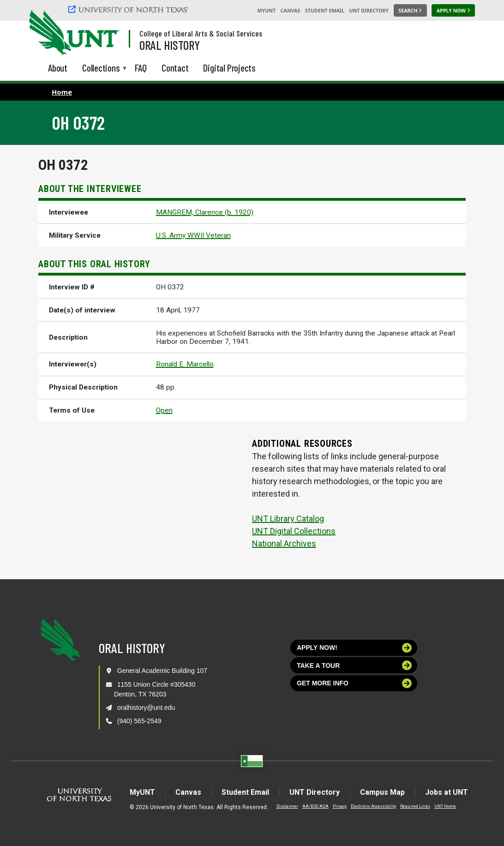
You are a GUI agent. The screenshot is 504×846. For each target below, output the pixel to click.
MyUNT (266, 11)
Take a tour (354, 665)
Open (164, 410)
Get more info (354, 683)
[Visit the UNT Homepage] (105, 33)
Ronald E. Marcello (185, 364)
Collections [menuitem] (101, 69)
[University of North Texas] (130, 9)
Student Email (325, 11)
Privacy (340, 806)
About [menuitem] (58, 68)
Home (62, 92)
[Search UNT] (410, 11)
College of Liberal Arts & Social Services (201, 33)
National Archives (284, 543)
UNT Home (445, 806)
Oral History (170, 45)
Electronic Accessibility (373, 806)
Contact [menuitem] (175, 68)
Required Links (415, 806)
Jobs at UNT (447, 792)
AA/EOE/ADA (315, 806)
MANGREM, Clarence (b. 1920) (205, 212)
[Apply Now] (453, 11)
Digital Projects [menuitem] (229, 68)
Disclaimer (287, 806)
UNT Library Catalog (288, 519)
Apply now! (354, 648)
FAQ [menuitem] (141, 68)
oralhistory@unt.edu (146, 708)
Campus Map (382, 792)
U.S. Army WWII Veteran (193, 235)
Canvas (291, 11)
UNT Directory (369, 11)
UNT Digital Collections (294, 531)
